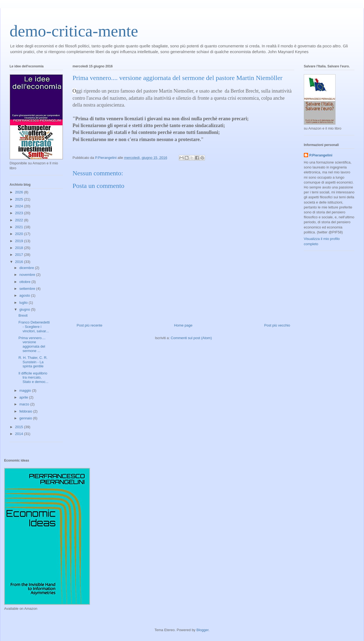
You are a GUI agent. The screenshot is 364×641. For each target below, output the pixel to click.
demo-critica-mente (74, 31)
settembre (28, 289)
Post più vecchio (277, 325)
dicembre (27, 268)
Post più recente (89, 325)
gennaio (26, 418)
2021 (20, 227)
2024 (20, 206)
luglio (24, 303)
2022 (20, 220)
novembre (28, 275)
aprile (24, 397)
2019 (20, 241)
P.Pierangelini (321, 155)
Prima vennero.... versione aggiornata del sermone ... (32, 344)
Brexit (23, 315)
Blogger (203, 630)
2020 (20, 234)
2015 (20, 427)
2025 (20, 199)
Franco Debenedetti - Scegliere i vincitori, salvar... (34, 327)
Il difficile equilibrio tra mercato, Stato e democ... (33, 377)
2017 (20, 255)
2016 (20, 262)
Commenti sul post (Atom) (191, 338)
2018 (20, 248)
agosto (25, 295)
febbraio (26, 411)
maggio (26, 390)
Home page (183, 325)
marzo (25, 404)
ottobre (25, 282)
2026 (20, 192)
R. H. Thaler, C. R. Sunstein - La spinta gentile (33, 362)
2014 (20, 434)
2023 (20, 213)
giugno (25, 309)
